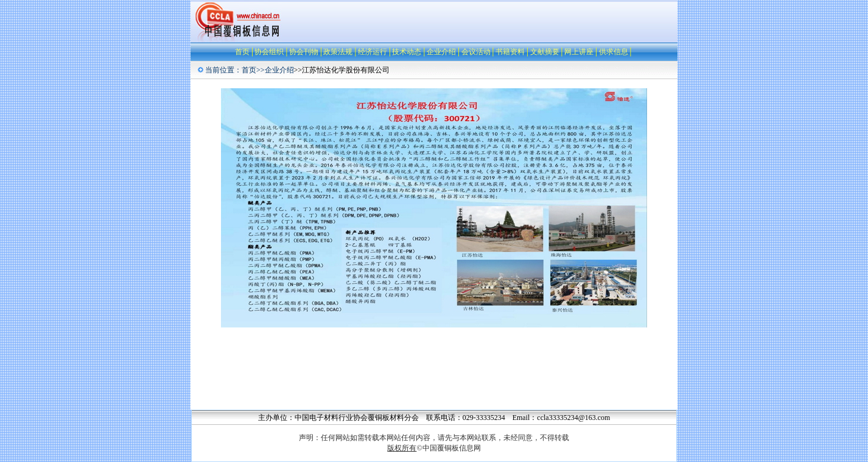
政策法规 (338, 52)
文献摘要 (545, 52)
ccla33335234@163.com (573, 418)
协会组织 (269, 52)
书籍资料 (510, 52)
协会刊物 (304, 52)
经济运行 (373, 52)
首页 (242, 52)
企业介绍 (441, 52)
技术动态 (407, 52)
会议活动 (476, 52)
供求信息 (614, 52)
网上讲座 (579, 52)
